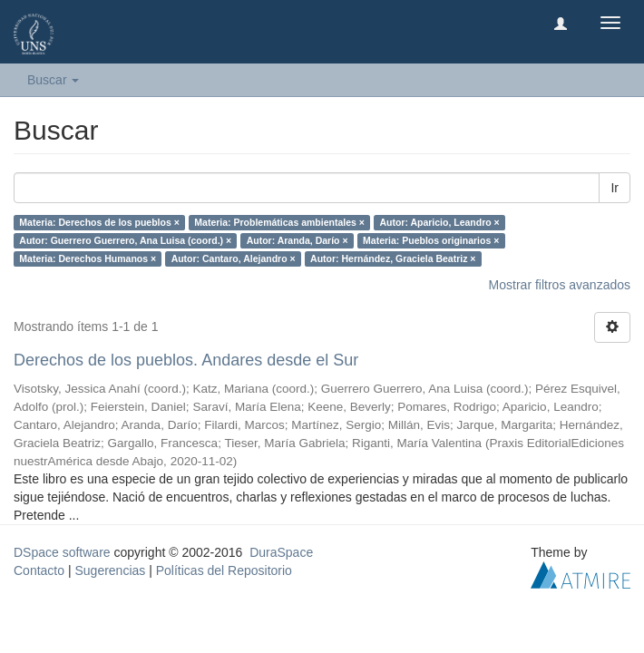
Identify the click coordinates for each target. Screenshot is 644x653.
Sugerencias (110, 570)
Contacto (39, 570)
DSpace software (62, 552)
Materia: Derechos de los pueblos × (99, 222)
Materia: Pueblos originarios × (431, 240)
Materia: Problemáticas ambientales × (279, 222)
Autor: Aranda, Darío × (298, 240)
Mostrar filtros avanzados (560, 285)
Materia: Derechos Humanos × (88, 258)
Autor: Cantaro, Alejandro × (234, 258)
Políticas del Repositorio (224, 570)
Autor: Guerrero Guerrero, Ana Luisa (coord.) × (125, 240)
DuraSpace (281, 552)
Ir (615, 188)
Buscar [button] (53, 80)
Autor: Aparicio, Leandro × (439, 222)
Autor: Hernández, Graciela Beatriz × (393, 258)
